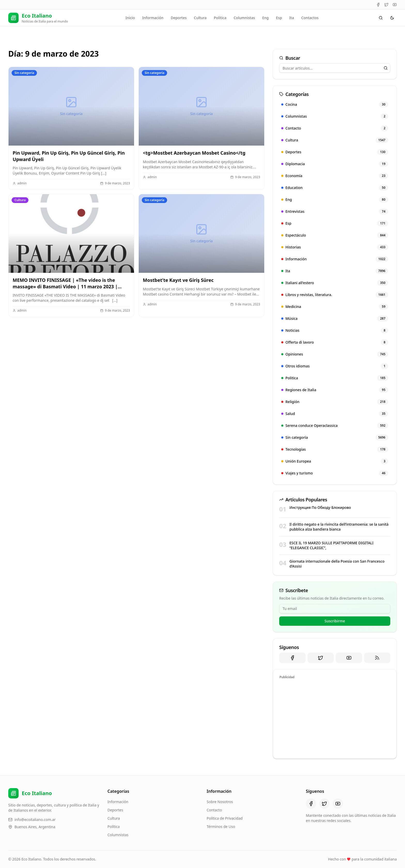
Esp (279, 18)
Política (114, 827)
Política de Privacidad (225, 818)
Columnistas (244, 18)
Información (153, 18)
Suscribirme (335, 621)
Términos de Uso (221, 827)
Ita (292, 18)
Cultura (200, 18)
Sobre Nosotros (220, 802)
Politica (220, 18)
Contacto (214, 810)
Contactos (310, 18)
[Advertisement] (335, 718)
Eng (265, 18)
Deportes (179, 18)
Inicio (130, 18)
